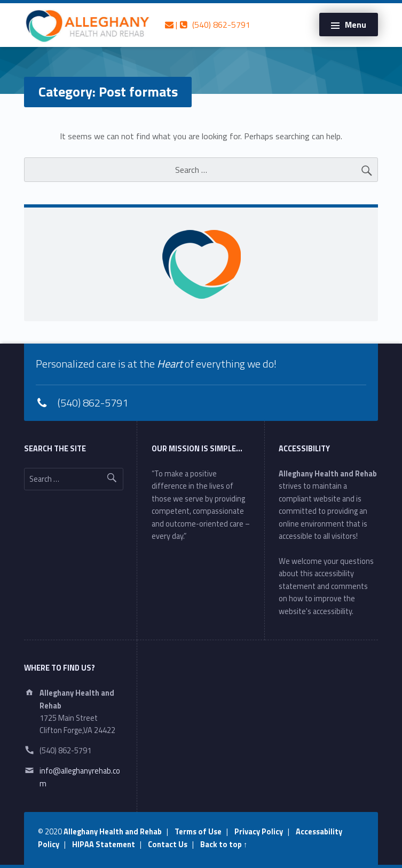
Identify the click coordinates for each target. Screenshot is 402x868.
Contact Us (168, 845)
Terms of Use (198, 832)
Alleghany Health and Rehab (113, 832)
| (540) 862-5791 (208, 25)
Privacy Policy (259, 832)
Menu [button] (356, 25)
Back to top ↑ (224, 845)
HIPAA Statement (104, 845)
